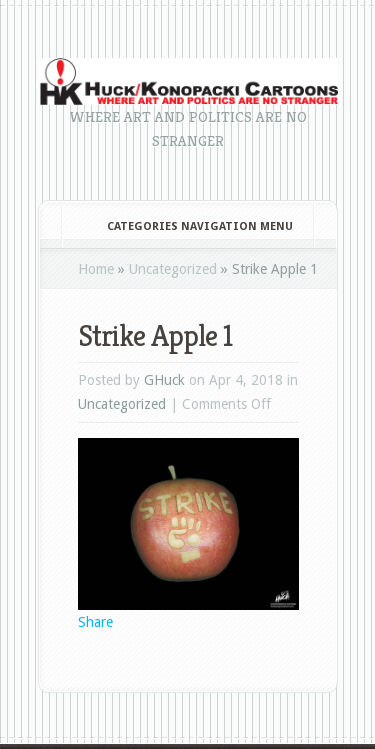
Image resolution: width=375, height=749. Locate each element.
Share (95, 622)
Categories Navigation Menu (186, 226)
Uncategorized (173, 269)
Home (96, 269)
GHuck (164, 380)
